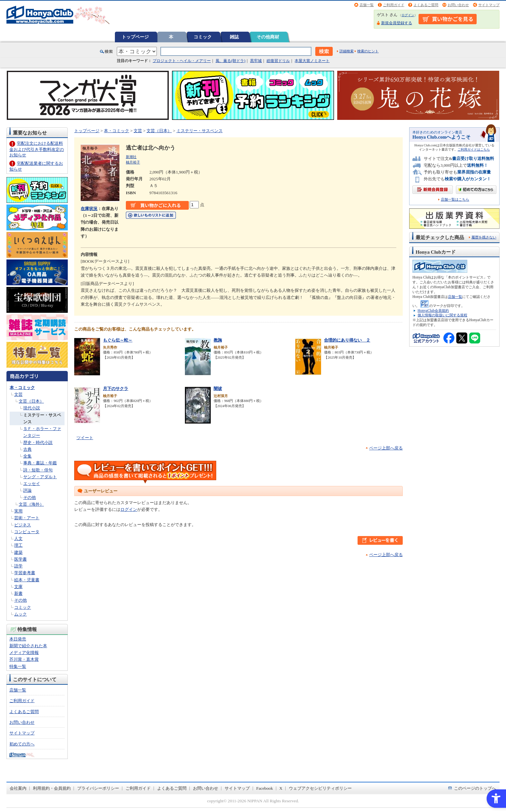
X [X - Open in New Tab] (281, 788)
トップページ (135, 37)
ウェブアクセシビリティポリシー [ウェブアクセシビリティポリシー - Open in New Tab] (320, 788)
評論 (27, 490)
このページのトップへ (475, 788)
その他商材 (268, 37)
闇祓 (218, 389)
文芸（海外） (31, 504)
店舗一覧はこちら (455, 200)
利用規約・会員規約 (52, 788)
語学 (18, 566)
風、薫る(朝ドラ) (230, 61)
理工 (18, 545)
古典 (27, 449)
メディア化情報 (24, 653)
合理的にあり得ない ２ (347, 340)
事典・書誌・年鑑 (40, 463)
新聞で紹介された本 (28, 646)
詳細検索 (347, 51)
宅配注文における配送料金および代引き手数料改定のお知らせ (37, 149)
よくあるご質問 (426, 5)
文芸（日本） (31, 401)
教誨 (218, 340)
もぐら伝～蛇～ (118, 340)
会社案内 (18, 788)
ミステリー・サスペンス (200, 131)
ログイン (408, 15)
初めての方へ (22, 744)
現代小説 (32, 408)
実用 (18, 511)
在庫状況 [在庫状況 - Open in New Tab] (89, 209)
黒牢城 (256, 61)
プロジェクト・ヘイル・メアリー (182, 61)
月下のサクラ (116, 389)
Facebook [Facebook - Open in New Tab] (265, 788)
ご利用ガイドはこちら (474, 149)
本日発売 (18, 639)
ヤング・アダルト (40, 477)
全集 (27, 456)
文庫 (18, 587)
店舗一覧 (367, 5)
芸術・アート (27, 518)
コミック (203, 37)
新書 (18, 593)
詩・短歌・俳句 (38, 470)
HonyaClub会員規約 (433, 311)
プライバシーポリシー (98, 788)
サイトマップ (489, 5)
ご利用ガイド (394, 5)
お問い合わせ (458, 5)
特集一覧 (18, 666)
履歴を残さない (484, 237)
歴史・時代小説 (38, 443)
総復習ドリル (278, 61)
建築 (18, 552)
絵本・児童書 (27, 580)
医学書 (20, 559)
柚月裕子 (133, 162)
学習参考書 (25, 573)
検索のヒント (368, 51)
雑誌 (234, 37)
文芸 (18, 394)
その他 (30, 497)
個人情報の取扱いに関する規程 (442, 315)
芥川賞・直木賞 (24, 659)
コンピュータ (27, 532)
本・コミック (22, 388)
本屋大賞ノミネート (312, 61)
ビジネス (23, 525)
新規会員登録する (397, 23)
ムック (20, 614)
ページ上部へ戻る (386, 448)
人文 (18, 538)
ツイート (85, 438)
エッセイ (32, 484)
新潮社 (131, 157)
